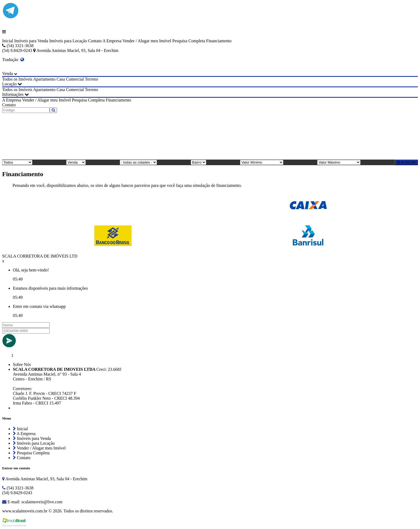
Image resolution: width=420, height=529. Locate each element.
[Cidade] (138, 162)
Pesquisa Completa (189, 41)
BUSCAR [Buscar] (406, 162)
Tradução (13, 60)
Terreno (92, 79)
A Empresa (112, 41)
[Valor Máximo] (339, 162)
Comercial (75, 79)
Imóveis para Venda (31, 41)
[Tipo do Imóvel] (17, 162)
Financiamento (219, 41)
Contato (95, 41)
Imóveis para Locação (68, 41)
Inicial (8, 41)
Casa (61, 79)
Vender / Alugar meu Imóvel (147, 41)
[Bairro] (198, 162)
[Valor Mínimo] (262, 162)
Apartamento (44, 79)
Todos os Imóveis (17, 79)
